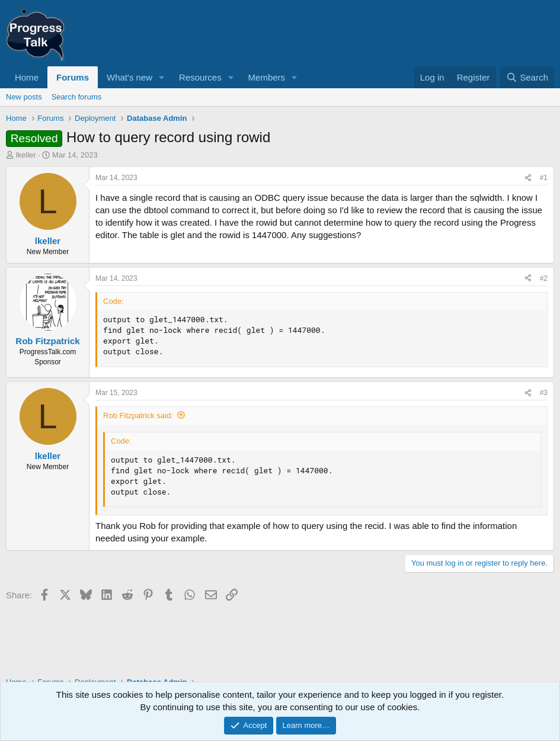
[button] (162, 77)
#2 (544, 278)
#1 (544, 178)
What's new (129, 77)
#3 (544, 393)
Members (267, 77)
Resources (200, 77)
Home (27, 77)
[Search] (527, 77)
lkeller (26, 155)
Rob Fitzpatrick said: (138, 416)
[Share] (528, 178)
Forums (73, 77)
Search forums (77, 97)
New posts (24, 97)
